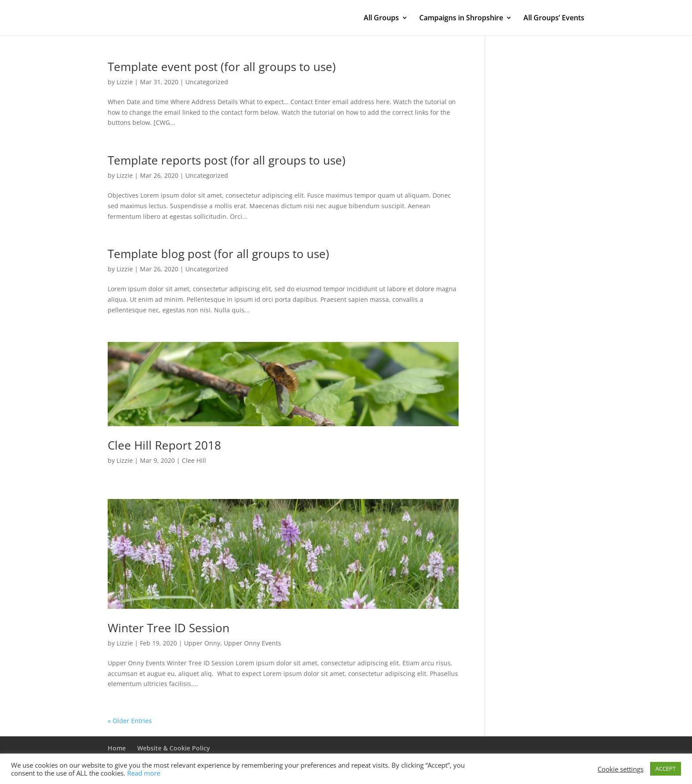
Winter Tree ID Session (169, 628)
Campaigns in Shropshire (461, 19)
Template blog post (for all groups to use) (218, 254)
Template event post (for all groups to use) (222, 67)
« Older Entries (130, 721)
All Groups (381, 19)
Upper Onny (202, 643)
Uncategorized (207, 82)
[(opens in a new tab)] (283, 384)
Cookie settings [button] (621, 769)
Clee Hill (194, 460)
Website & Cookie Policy (174, 748)
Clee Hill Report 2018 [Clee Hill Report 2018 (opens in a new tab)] (164, 445)
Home (117, 748)
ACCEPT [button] (666, 769)
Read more (144, 773)
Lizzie (125, 82)
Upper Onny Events (252, 643)
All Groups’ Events (554, 19)
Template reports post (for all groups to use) (227, 160)
